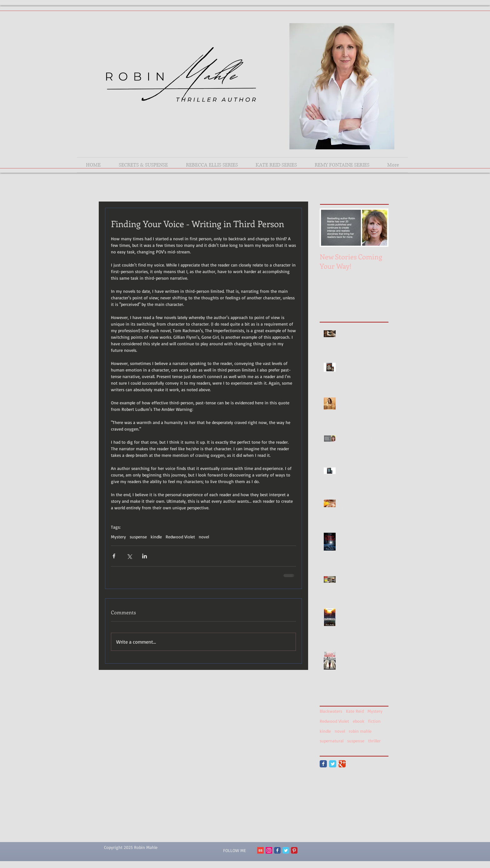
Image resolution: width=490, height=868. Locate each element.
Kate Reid (355, 711)
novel (204, 537)
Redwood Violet (180, 537)
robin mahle (360, 731)
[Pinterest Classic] (294, 850)
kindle (156, 537)
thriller (374, 741)
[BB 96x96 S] (260, 850)
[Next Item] (378, 228)
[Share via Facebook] (114, 556)
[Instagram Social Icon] (269, 850)
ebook (359, 721)
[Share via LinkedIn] (145, 556)
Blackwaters (331, 711)
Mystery (118, 537)
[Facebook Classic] (323, 764)
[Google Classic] (342, 764)
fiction (374, 721)
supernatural (332, 741)
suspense (138, 537)
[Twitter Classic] (333, 764)
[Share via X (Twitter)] (129, 556)
